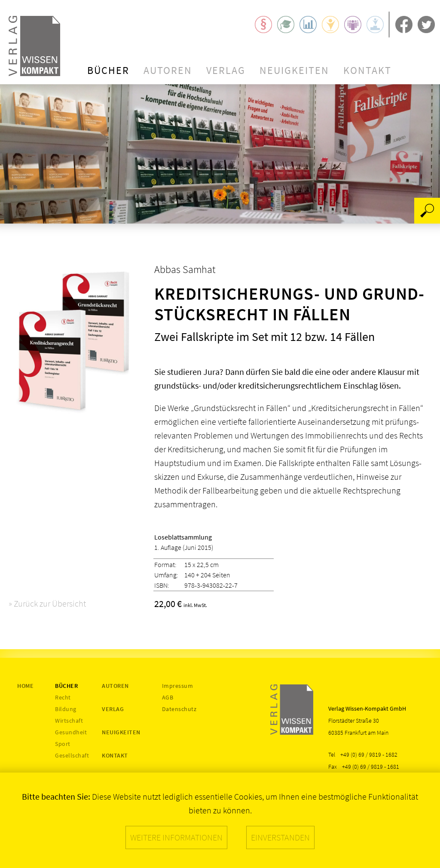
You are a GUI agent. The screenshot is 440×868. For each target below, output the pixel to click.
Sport (63, 744)
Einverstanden (280, 837)
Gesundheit (71, 732)
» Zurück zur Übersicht (47, 603)
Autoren (168, 70)
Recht (63, 697)
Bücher (108, 70)
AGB (168, 697)
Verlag (226, 70)
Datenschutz (179, 709)
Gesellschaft (72, 755)
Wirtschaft (69, 721)
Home (25, 686)
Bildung (66, 709)
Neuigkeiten (294, 70)
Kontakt (367, 70)
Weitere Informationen (176, 837)
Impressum (178, 686)
